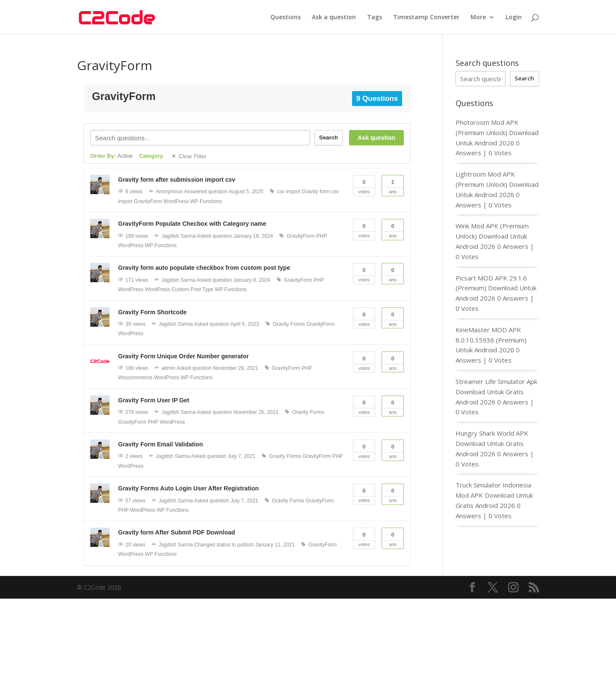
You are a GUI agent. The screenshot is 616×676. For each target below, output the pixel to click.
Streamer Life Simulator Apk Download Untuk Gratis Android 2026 (496, 392)
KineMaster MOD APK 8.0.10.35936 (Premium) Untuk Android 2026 (491, 340)
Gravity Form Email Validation (160, 444)
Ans (393, 185)
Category (151, 156)
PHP (322, 236)
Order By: (111, 156)
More (478, 18)
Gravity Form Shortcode (152, 312)
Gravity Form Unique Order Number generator (184, 356)
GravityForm (148, 201)
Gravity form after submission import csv (177, 180)
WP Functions (206, 201)
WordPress (176, 201)
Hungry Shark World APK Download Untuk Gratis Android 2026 (492, 443)
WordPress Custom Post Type (179, 289)
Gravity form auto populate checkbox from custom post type (204, 268)
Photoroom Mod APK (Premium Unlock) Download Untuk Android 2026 (497, 133)
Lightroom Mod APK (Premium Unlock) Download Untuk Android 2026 (497, 184)
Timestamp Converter (426, 18)
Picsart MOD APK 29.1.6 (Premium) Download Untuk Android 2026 (496, 288)
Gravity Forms (289, 324)
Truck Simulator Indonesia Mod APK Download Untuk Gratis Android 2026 (494, 495)
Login (514, 18)
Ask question (376, 138)
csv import (289, 192)
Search (329, 137)
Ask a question (334, 18)
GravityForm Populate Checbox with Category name (192, 224)
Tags (375, 18)
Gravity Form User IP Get (154, 400)
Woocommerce (135, 378)
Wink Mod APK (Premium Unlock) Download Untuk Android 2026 (492, 236)
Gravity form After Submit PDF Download (176, 532)
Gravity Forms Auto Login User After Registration (188, 488)
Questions (286, 18)
